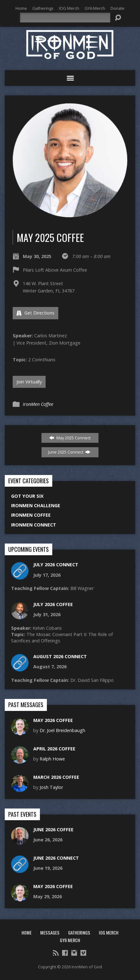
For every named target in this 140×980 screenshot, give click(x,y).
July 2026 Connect (56, 565)
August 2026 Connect (60, 656)
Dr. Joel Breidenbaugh (62, 730)
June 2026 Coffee (53, 830)
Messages (50, 932)
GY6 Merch (95, 8)
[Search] (65, 18)
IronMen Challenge (36, 505)
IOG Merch (69, 8)
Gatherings (43, 8)
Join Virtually (29, 382)
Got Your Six (27, 496)
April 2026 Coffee (54, 749)
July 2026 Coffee (53, 604)
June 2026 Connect (56, 858)
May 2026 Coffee (53, 720)
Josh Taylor (51, 787)
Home (21, 8)
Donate (118, 8)
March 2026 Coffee (56, 777)
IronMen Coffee (38, 404)
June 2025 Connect (69, 452)
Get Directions (35, 313)
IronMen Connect (34, 525)
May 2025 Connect (70, 438)
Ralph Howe (52, 759)
